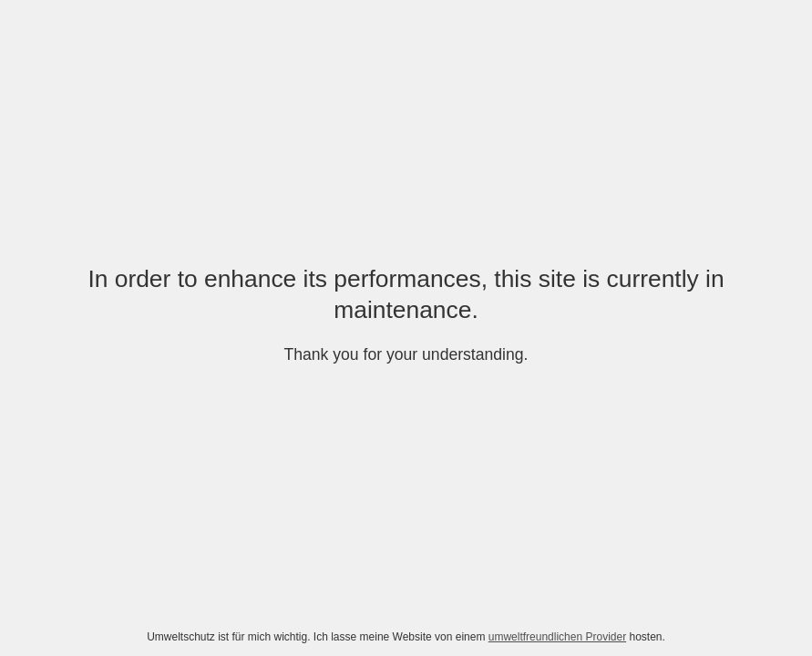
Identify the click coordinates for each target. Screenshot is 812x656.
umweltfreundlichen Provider (557, 637)
